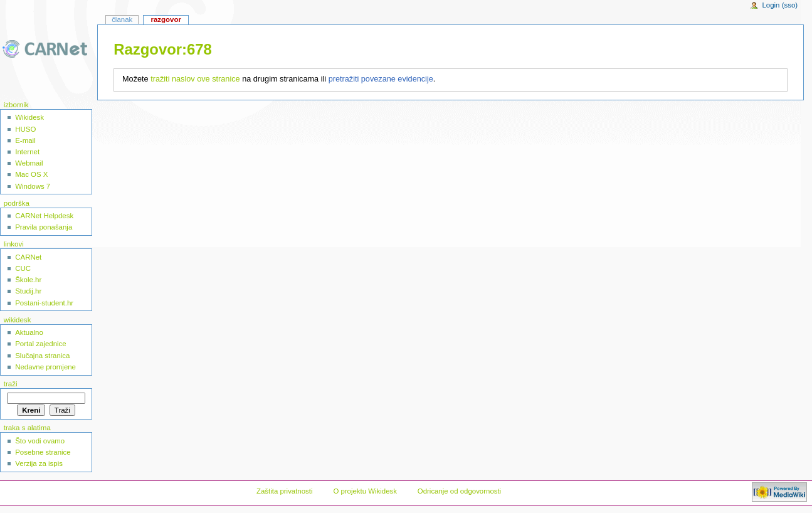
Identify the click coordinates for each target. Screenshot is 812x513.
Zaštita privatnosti (285, 491)
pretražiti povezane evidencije (381, 79)
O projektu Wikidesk (365, 491)
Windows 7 (33, 186)
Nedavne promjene (45, 367)
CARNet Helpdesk (44, 216)
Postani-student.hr (44, 303)
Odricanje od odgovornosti (459, 491)
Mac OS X (31, 174)
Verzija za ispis (39, 463)
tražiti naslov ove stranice (195, 79)
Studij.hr (28, 291)
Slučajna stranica (42, 356)
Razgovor (166, 19)
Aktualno (29, 332)
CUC (23, 268)
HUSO (25, 129)
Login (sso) (780, 5)
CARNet (28, 257)
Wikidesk (29, 117)
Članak (122, 19)
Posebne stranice (43, 452)
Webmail (29, 163)
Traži (11, 384)
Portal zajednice (41, 344)
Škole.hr (28, 280)
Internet (27, 152)
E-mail (25, 140)
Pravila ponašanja (44, 227)
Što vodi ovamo (40, 441)
